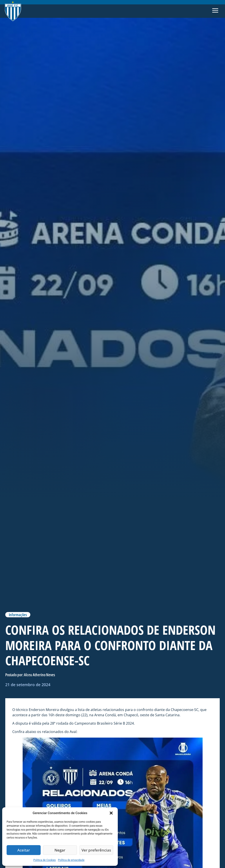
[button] (111, 813)
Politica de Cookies (45, 860)
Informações (18, 615)
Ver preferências (96, 850)
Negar (60, 850)
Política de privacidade (71, 860)
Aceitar (24, 850)
